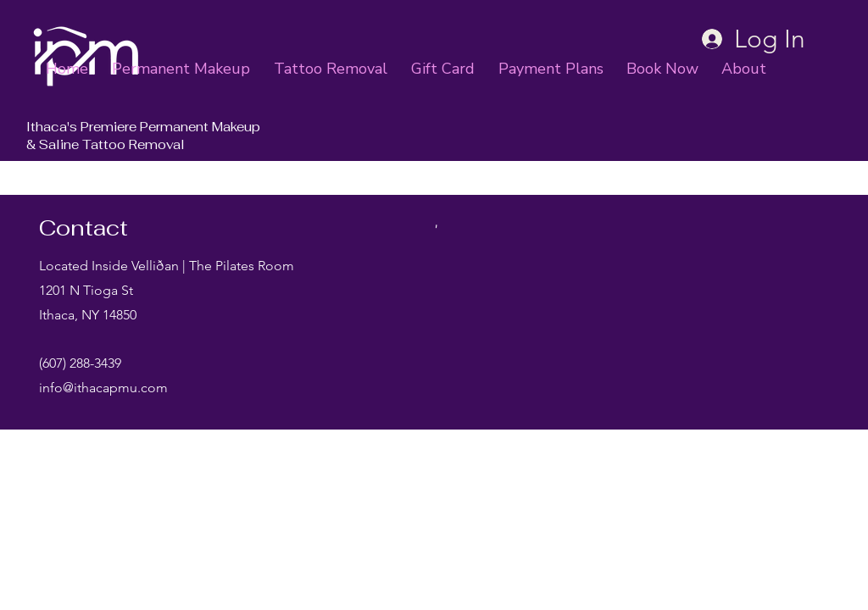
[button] (747, 69)
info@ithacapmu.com (103, 388)
